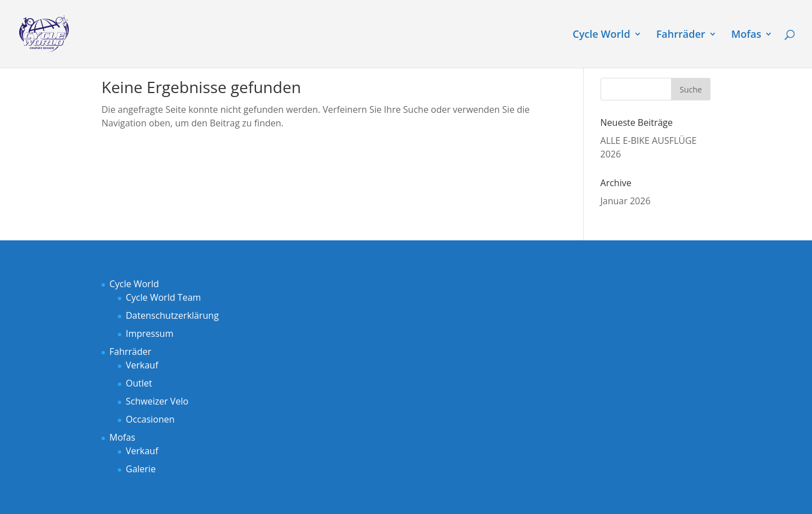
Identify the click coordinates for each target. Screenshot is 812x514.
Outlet (139, 383)
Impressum (149, 333)
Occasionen (150, 419)
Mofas (746, 35)
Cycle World (602, 35)
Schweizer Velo (157, 401)
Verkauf (142, 365)
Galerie (141, 469)
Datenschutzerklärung (172, 315)
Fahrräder (681, 35)
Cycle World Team (163, 297)
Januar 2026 (626, 201)
